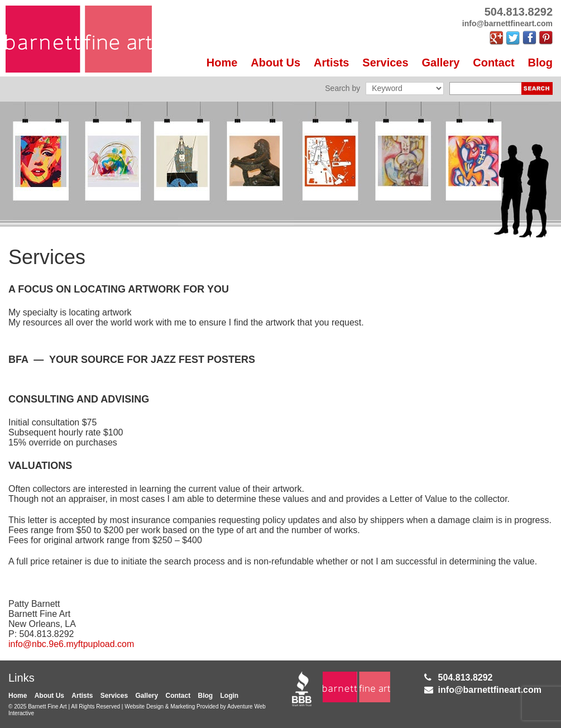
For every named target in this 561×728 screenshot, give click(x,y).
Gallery (441, 63)
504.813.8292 (466, 677)
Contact (493, 63)
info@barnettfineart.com (490, 690)
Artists (331, 63)
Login (230, 696)
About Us (275, 63)
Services (385, 63)
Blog (540, 63)
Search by (342, 88)
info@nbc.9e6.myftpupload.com (71, 644)
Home (222, 63)
